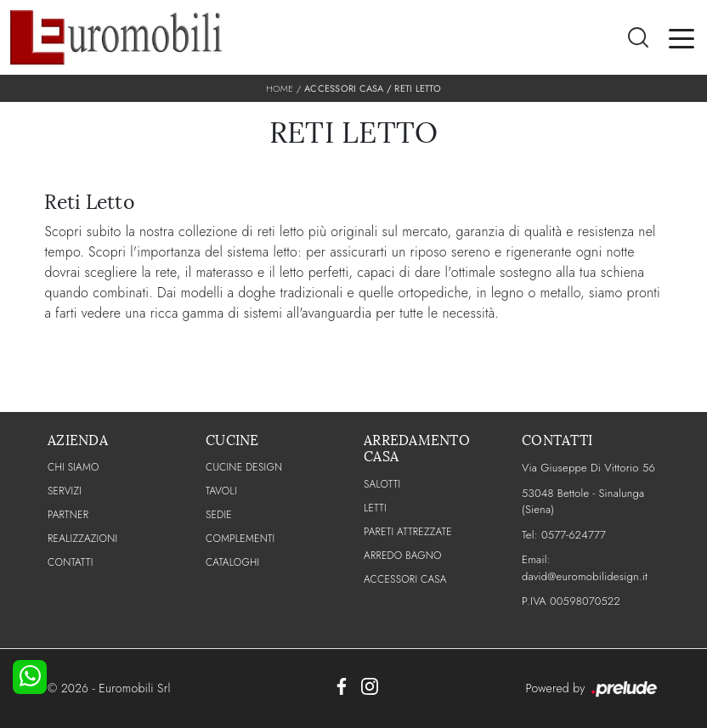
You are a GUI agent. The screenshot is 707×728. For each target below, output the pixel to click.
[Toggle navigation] (682, 37)
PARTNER (68, 515)
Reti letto (418, 88)
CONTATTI (71, 562)
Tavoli (221, 491)
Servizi (65, 491)
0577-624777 (574, 535)
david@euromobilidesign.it (585, 576)
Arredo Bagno (403, 556)
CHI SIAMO (74, 467)
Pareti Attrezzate (408, 532)
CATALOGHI (232, 562)
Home (280, 88)
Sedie (219, 515)
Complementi (240, 539)
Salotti (382, 484)
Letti (375, 508)
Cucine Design (244, 467)
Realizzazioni (82, 539)
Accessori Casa (344, 88)
